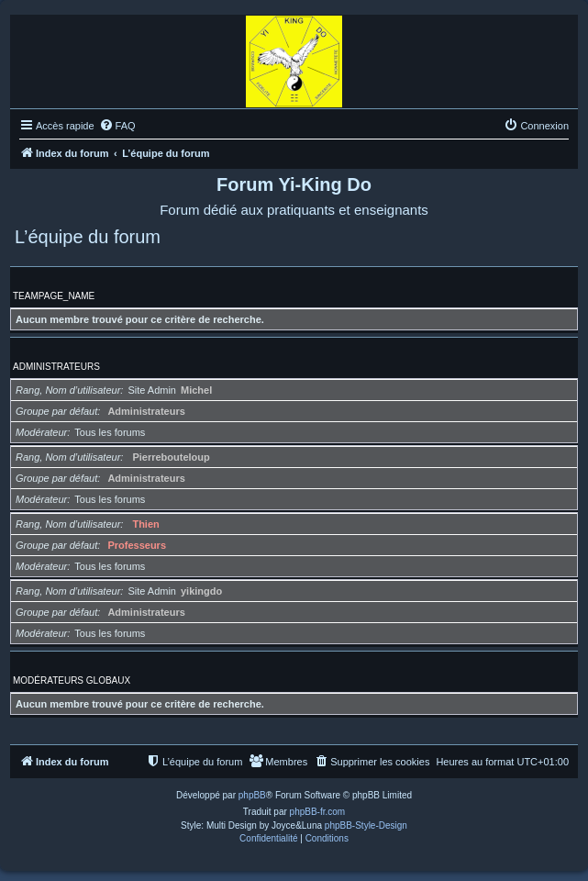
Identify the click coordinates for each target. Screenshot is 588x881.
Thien (145, 524)
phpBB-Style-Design (366, 825)
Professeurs (137, 545)
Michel (196, 390)
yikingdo (201, 591)
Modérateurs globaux (72, 680)
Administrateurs (56, 367)
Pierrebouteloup (171, 457)
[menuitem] (117, 126)
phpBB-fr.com (318, 812)
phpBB (252, 795)
